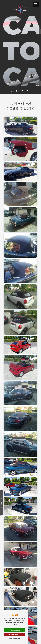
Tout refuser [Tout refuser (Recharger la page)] (15, 634)
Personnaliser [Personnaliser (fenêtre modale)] (15, 639)
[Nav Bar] (36, 4)
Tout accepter (14, 630)
